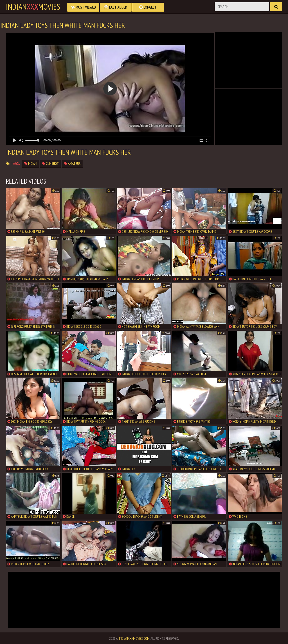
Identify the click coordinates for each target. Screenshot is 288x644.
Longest (148, 7)
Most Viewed (83, 7)
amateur (72, 163)
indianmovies (33, 7)
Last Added (116, 7)
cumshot (50, 163)
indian (30, 163)
